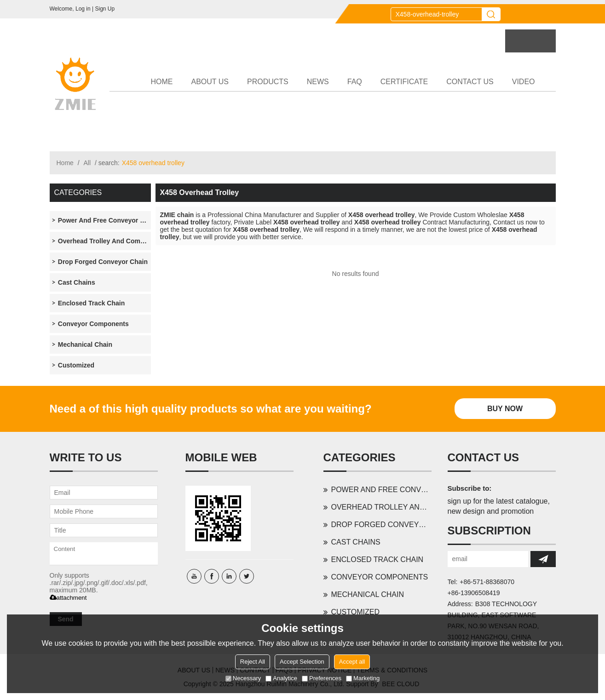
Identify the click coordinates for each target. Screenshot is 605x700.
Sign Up (105, 9)
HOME (162, 82)
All (87, 163)
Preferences (322, 678)
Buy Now (505, 409)
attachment (68, 598)
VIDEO (524, 82)
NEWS (318, 82)
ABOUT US (210, 82)
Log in (83, 9)
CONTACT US (470, 82)
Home (65, 163)
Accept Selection (302, 662)
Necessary (243, 678)
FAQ (355, 82)
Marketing (363, 678)
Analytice (281, 678)
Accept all (352, 662)
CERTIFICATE (404, 82)
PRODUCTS (268, 82)
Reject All (253, 662)
